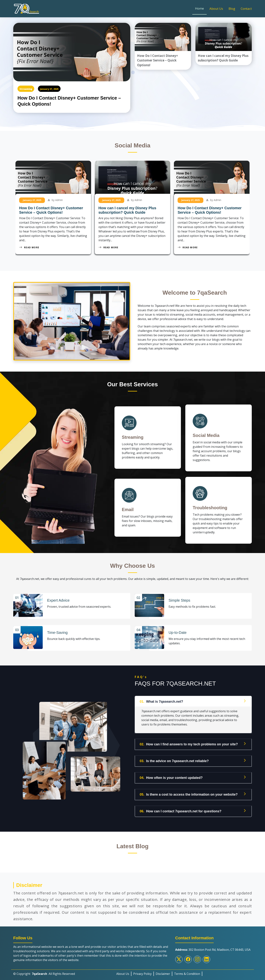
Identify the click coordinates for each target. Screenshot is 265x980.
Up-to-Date (178, 631)
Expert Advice (59, 600)
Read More (29, 247)
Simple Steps (180, 600)
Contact (246, 9)
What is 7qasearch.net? (161, 700)
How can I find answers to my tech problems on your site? (189, 743)
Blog (232, 9)
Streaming (26, 89)
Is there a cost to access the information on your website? (189, 793)
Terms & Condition (187, 972)
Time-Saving (58, 631)
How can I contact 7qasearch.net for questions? (181, 810)
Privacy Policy (142, 972)
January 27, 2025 (49, 89)
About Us (216, 9)
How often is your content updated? (171, 776)
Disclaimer (163, 972)
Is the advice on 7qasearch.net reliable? (174, 759)
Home (199, 8)
